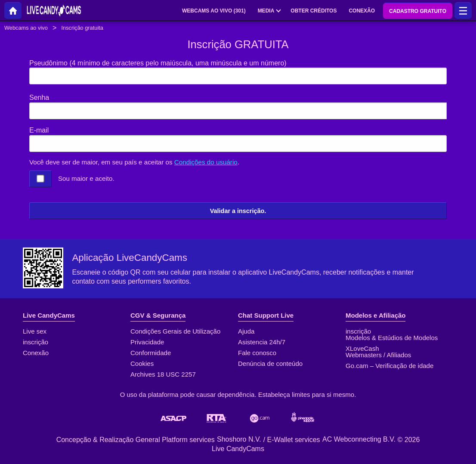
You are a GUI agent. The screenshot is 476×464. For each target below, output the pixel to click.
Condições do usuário (206, 162)
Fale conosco (257, 353)
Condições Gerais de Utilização (175, 331)
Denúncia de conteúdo (270, 363)
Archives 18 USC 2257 (163, 374)
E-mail (39, 130)
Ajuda (246, 331)
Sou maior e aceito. (86, 178)
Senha (39, 97)
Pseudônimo (158, 63)
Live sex (35, 331)
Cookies (142, 363)
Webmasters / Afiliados (378, 355)
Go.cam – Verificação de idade (389, 366)
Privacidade (147, 342)
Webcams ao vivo (26, 28)
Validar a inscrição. (238, 211)
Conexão (36, 353)
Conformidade (151, 353)
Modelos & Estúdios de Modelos (392, 338)
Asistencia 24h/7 (262, 342)
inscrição (36, 342)
